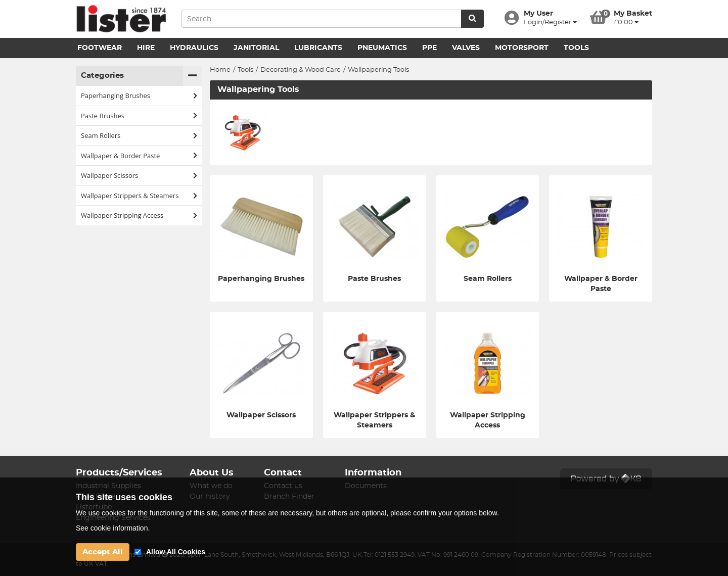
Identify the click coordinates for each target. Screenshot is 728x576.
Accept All (103, 552)
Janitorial (256, 48)
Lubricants (318, 48)
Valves (466, 48)
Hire (146, 48)
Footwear (100, 48)
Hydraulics (194, 48)
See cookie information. (113, 528)
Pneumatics (382, 48)
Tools (576, 48)
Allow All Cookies (176, 552)
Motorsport (522, 48)
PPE (429, 48)
